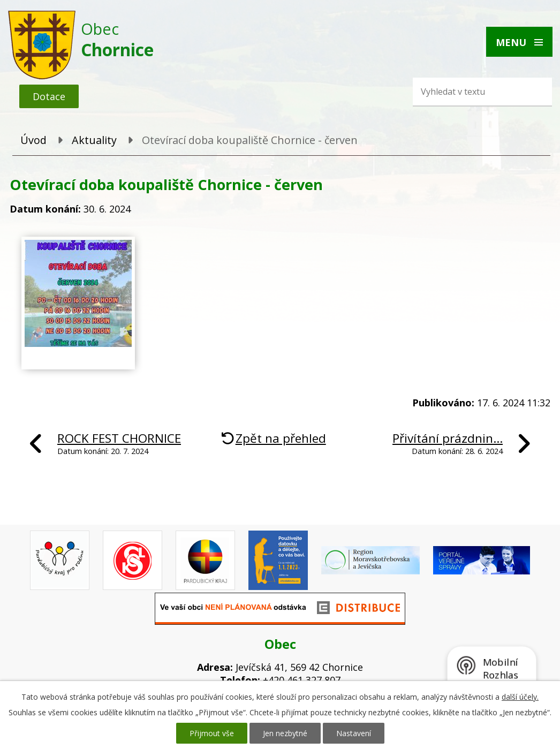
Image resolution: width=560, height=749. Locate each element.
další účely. (520, 697)
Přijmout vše (212, 733)
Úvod (33, 140)
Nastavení (354, 733)
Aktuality (94, 140)
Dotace (49, 96)
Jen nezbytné (285, 733)
